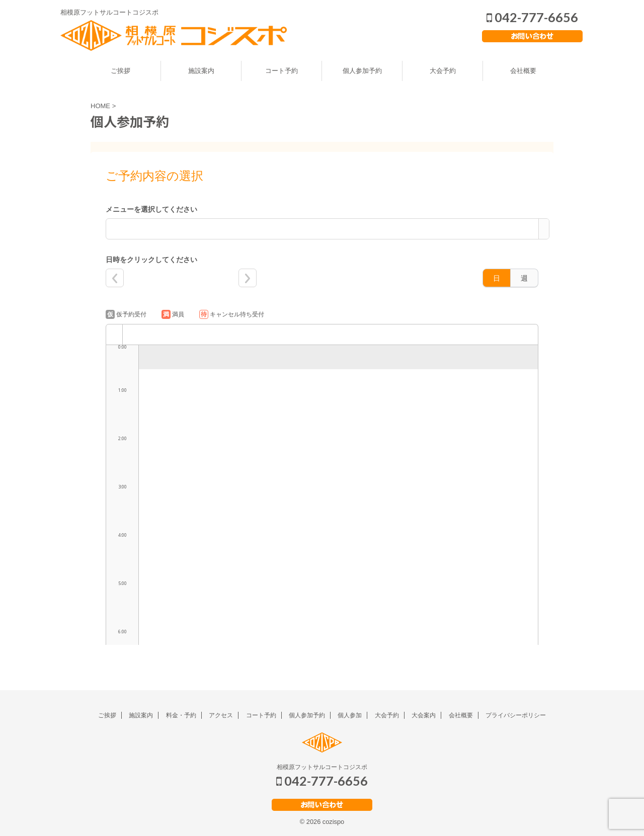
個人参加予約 (362, 71)
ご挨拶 (120, 71)
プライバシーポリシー (516, 715)
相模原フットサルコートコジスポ (322, 767)
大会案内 (424, 715)
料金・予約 (181, 715)
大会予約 (443, 71)
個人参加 (350, 715)
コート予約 (281, 71)
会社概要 (523, 71)
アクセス (221, 715)
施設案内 (201, 71)
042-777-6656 (532, 17)
